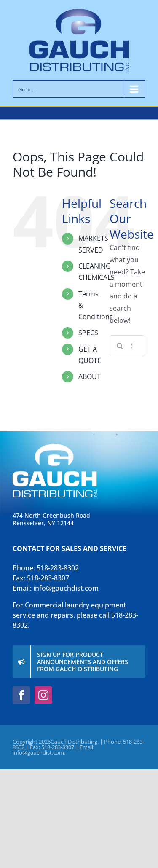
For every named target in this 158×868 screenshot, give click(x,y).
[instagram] (43, 695)
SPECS (88, 333)
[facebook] (21, 695)
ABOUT (90, 376)
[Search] (120, 346)
